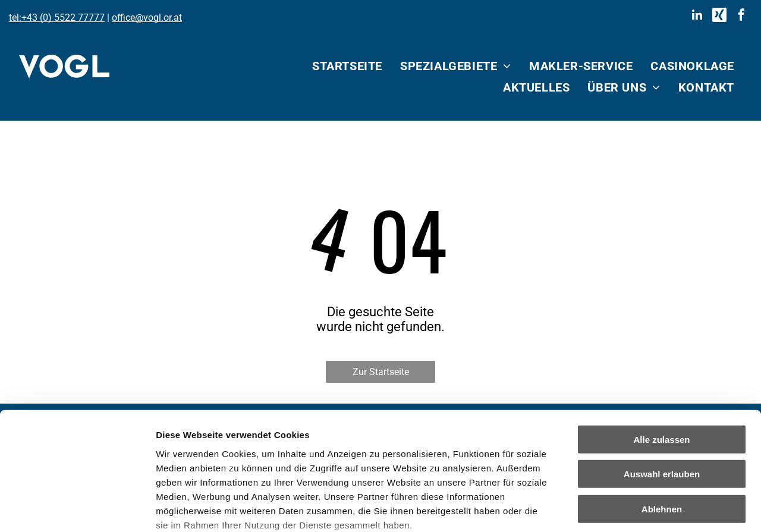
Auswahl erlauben (662, 383)
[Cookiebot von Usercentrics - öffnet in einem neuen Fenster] (77, 509)
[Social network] (719, 16)
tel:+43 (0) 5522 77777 (57, 18)
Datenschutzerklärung (206, 462)
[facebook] (741, 16)
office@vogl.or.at (147, 18)
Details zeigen (632, 509)
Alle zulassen (661, 349)
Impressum (292, 462)
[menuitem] (347, 66)
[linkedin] (697, 16)
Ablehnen (662, 418)
